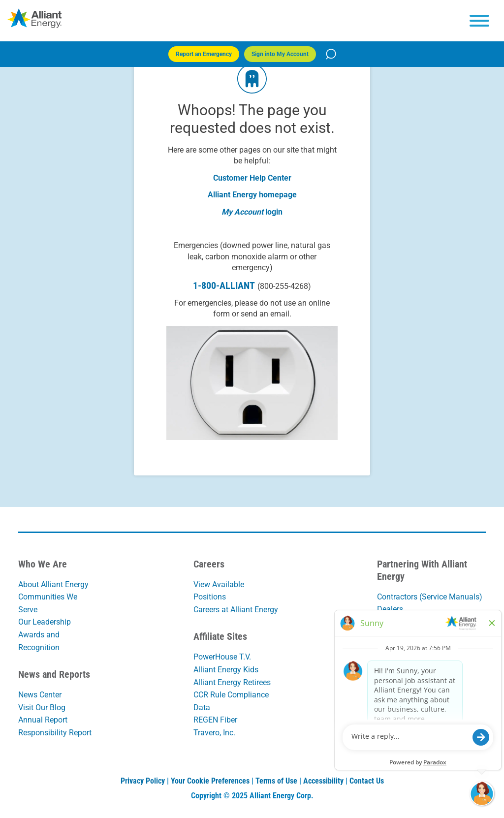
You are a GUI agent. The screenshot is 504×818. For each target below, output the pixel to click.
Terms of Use (276, 781)
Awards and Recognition (39, 641)
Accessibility (323, 781)
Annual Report (43, 720)
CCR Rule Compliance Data (231, 701)
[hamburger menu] (479, 21)
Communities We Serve (48, 603)
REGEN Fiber (215, 720)
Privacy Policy (143, 781)
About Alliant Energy (53, 584)
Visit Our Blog (42, 708)
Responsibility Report (55, 733)
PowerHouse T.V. (222, 657)
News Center (40, 695)
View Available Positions (219, 591)
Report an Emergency (204, 54)
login (274, 212)
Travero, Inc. (214, 733)
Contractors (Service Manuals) (430, 597)
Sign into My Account (280, 54)
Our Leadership (45, 622)
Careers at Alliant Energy (236, 610)
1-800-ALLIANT (252, 285)
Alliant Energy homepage (252, 195)
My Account (242, 212)
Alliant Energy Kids (226, 670)
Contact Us (367, 781)
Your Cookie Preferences (210, 781)
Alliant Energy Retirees (232, 682)
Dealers (390, 609)
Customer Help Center (252, 178)
